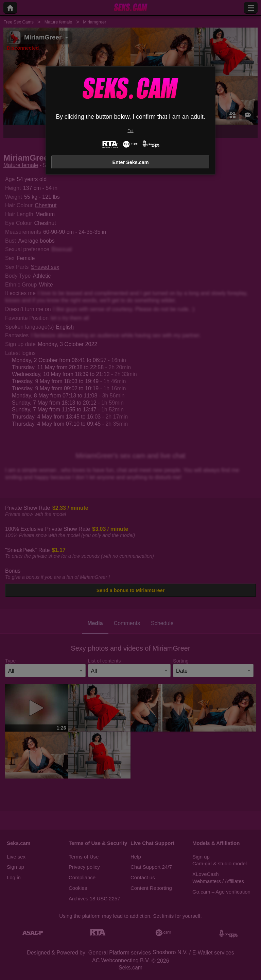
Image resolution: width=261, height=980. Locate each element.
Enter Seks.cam (130, 162)
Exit (130, 131)
